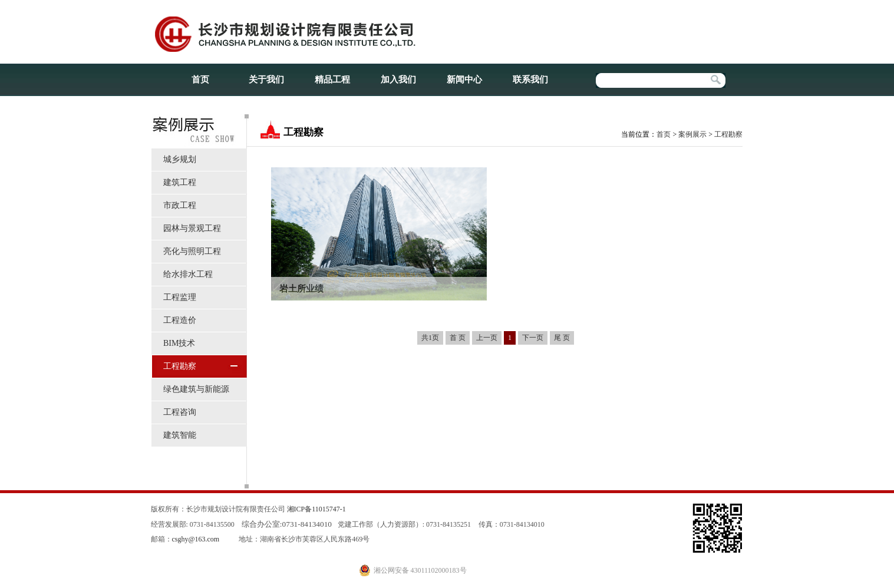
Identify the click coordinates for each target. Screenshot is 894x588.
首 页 (458, 338)
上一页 (487, 338)
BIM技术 (179, 343)
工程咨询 (180, 412)
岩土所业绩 (301, 289)
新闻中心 (464, 80)
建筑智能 (180, 435)
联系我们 (530, 80)
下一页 (533, 338)
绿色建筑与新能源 (196, 389)
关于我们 (266, 80)
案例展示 (692, 134)
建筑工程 (180, 182)
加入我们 (398, 80)
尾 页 (562, 338)
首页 (200, 80)
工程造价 (180, 320)
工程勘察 (180, 366)
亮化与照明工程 (192, 251)
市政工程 (180, 205)
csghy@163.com (196, 539)
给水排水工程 (188, 274)
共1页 (430, 338)
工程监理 (180, 297)
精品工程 (332, 80)
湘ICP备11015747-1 (316, 509)
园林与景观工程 (192, 228)
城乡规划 (180, 159)
